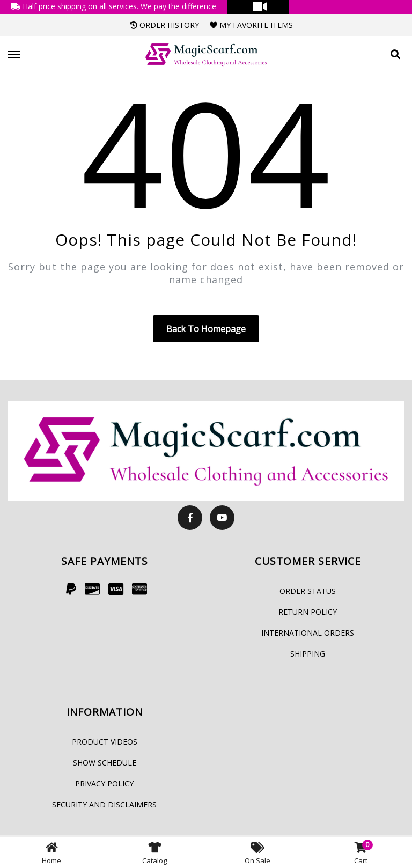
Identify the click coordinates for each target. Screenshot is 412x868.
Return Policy (308, 612)
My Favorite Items (251, 25)
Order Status (308, 591)
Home (51, 852)
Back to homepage (206, 329)
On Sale (257, 852)
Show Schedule (105, 763)
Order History (164, 25)
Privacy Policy (104, 784)
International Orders (308, 633)
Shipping (308, 654)
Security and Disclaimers (104, 804)
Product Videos (105, 742)
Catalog (154, 852)
